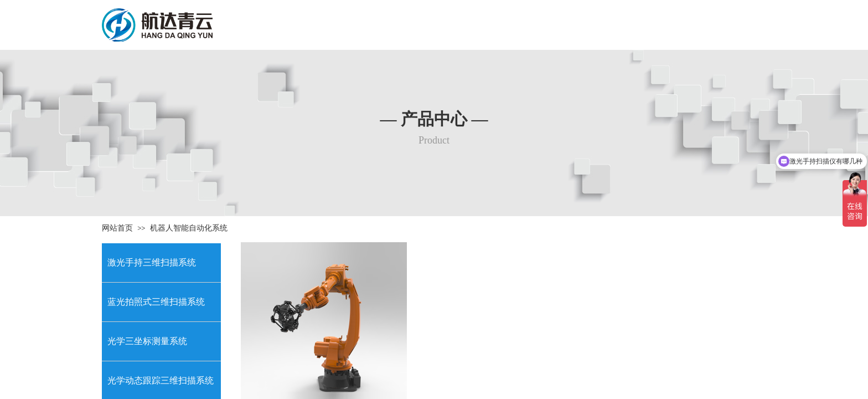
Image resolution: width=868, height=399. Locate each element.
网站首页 (117, 228)
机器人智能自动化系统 (189, 228)
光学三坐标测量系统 (147, 341)
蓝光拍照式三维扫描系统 (156, 302)
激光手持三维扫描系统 (152, 262)
